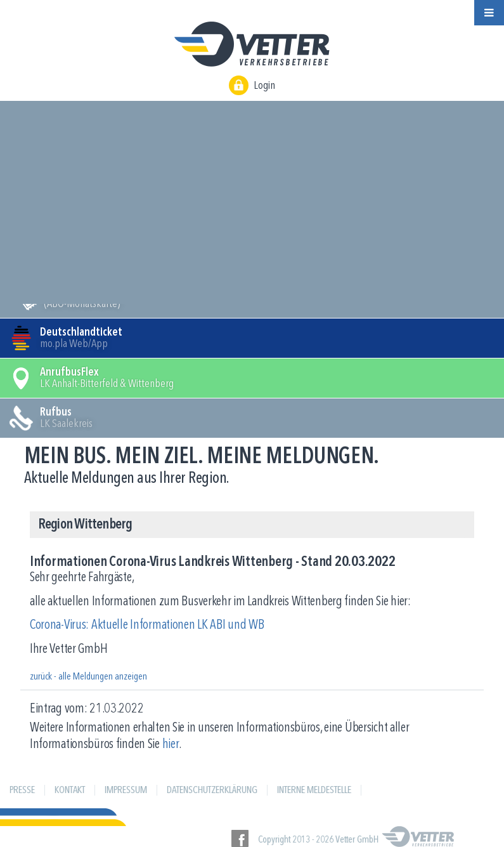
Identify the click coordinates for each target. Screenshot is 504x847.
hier (171, 745)
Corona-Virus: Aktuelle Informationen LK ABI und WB (147, 625)
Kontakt (70, 791)
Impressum (126, 791)
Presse (22, 791)
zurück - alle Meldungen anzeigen (88, 677)
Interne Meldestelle (314, 791)
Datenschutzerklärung (212, 791)
